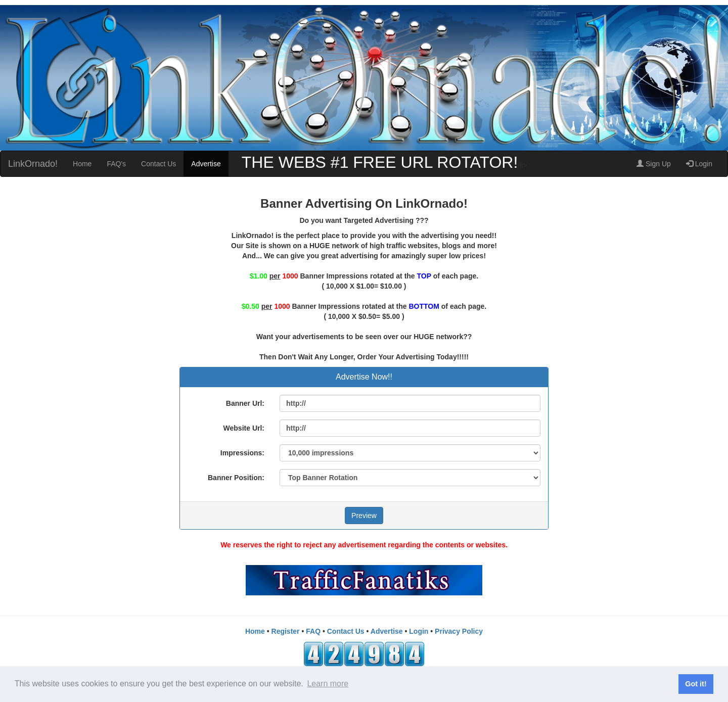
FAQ (313, 631)
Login (699, 164)
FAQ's (116, 164)
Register (286, 631)
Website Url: (244, 428)
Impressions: (242, 453)
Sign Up (654, 164)
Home (82, 164)
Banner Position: (236, 478)
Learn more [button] (328, 684)
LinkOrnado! (33, 164)
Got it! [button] (696, 684)
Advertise (206, 164)
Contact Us (158, 164)
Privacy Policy (459, 631)
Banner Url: (245, 403)
